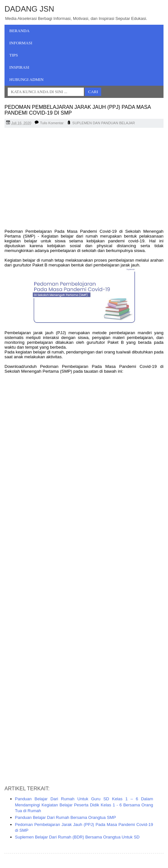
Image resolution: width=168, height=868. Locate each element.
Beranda (19, 31)
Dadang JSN (29, 9)
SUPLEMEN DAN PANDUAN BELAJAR (104, 123)
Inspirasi (19, 67)
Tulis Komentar (52, 123)
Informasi (21, 43)
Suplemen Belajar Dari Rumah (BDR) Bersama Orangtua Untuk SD (77, 837)
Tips (14, 55)
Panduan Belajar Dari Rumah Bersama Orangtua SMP (66, 817)
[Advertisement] (84, 179)
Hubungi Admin (27, 79)
